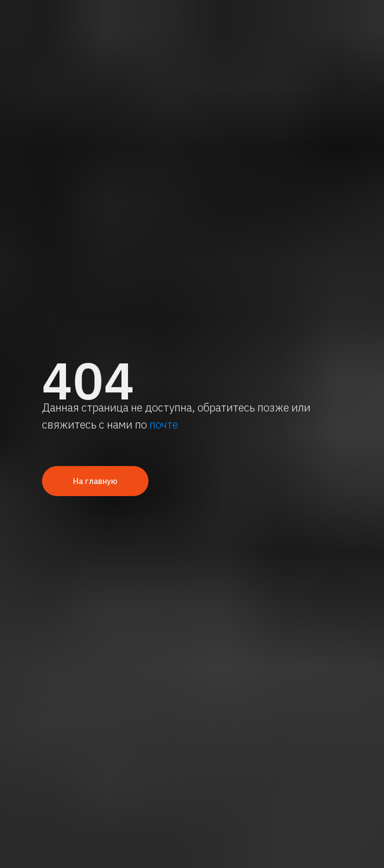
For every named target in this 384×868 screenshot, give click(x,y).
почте (164, 424)
